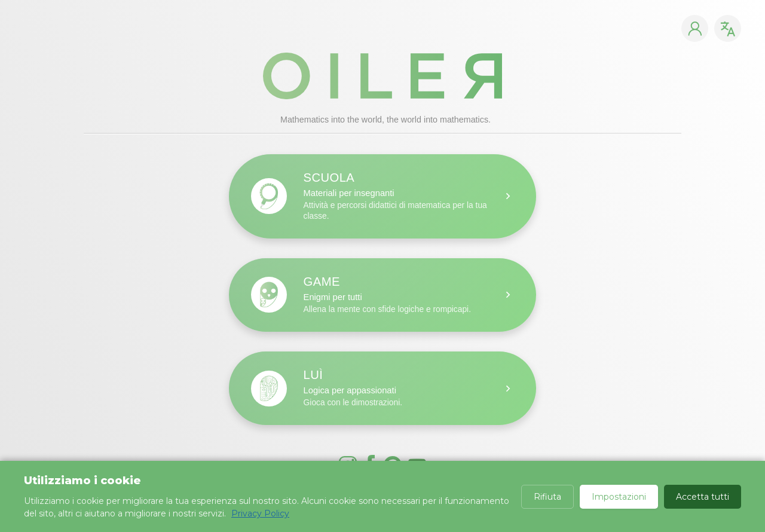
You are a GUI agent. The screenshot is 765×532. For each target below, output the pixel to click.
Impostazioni (619, 497)
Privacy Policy (260, 513)
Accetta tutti (703, 497)
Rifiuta (547, 497)
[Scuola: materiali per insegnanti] (382, 196)
